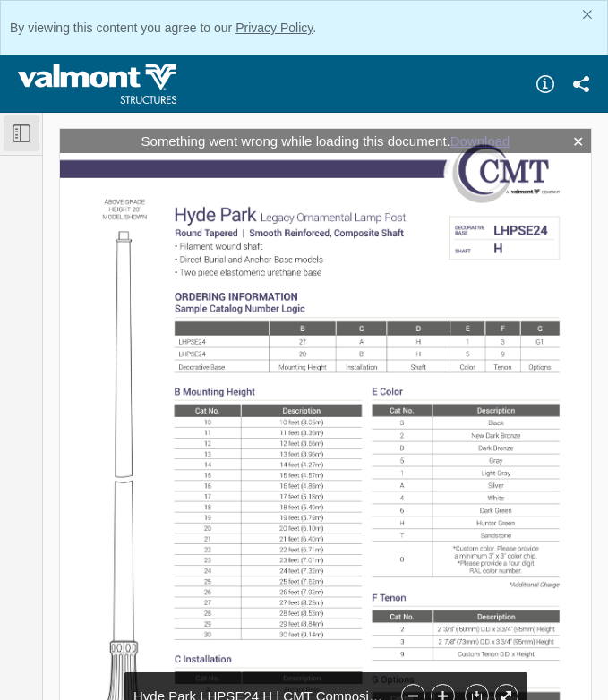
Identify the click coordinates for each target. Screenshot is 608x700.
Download (480, 141)
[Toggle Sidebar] (21, 133)
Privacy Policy (274, 28)
